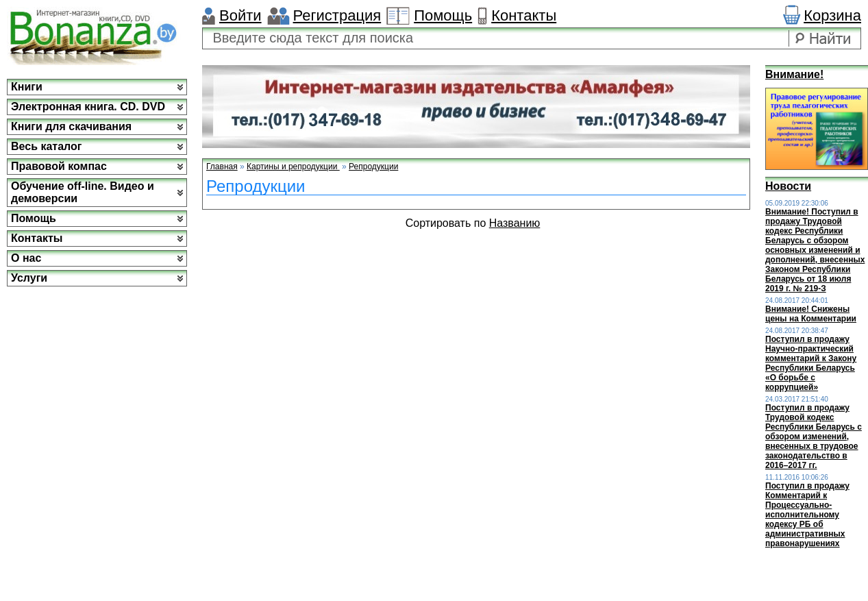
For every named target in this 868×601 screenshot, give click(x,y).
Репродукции (373, 167)
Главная (222, 167)
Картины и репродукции (293, 167)
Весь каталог (46, 146)
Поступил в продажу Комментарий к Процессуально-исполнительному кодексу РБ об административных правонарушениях (807, 515)
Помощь (443, 15)
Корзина (832, 15)
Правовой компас (59, 166)
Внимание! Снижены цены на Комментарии (811, 314)
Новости (788, 186)
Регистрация (337, 15)
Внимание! (794, 74)
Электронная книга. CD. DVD (88, 107)
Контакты (524, 15)
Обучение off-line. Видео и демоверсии (83, 192)
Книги (27, 87)
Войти (240, 15)
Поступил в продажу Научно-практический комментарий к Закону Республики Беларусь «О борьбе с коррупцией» (811, 363)
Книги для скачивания (71, 126)
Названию (515, 223)
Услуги (29, 278)
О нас (26, 258)
